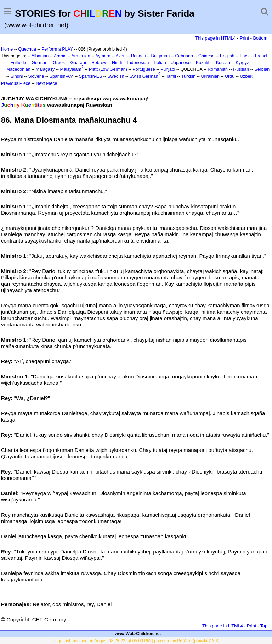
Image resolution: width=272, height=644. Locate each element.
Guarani (78, 63)
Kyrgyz (242, 63)
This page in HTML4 (216, 38)
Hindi (117, 63)
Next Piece (46, 83)
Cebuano (184, 56)
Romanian (218, 69)
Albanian (40, 56)
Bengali (138, 56)
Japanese (181, 63)
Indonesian (138, 63)
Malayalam (70, 69)
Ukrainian (210, 76)
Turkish (188, 76)
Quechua (27, 49)
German (39, 63)
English (227, 56)
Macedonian (18, 69)
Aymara (103, 56)
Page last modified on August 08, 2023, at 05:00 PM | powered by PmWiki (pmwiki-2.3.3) (136, 641)
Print (244, 38)
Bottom (260, 38)
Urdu (230, 76)
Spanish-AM (62, 76)
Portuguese (144, 69)
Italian (160, 63)
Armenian (81, 56)
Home (7, 49)
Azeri (120, 56)
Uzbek (246, 76)
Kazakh (203, 63)
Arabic (60, 56)
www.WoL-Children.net (138, 634)
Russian (241, 69)
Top (264, 626)
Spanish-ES (91, 76)
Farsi (245, 56)
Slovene (36, 76)
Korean (223, 63)
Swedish (116, 76)
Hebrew (99, 63)
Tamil (171, 76)
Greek (59, 63)
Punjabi (168, 69)
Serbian (262, 69)
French (262, 56)
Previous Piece (16, 83)
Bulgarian (161, 56)
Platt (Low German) (108, 69)
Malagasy (45, 69)
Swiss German (144, 76)
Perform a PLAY (57, 49)
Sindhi (17, 76)
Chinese (206, 56)
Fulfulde (18, 63)
